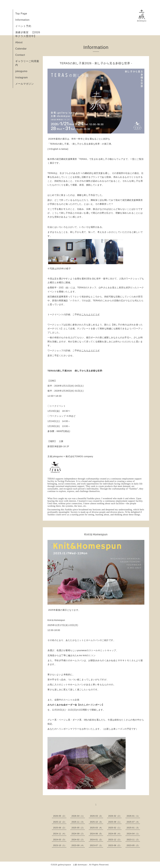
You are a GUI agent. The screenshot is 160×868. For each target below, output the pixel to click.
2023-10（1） (60, 845)
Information (22, 20)
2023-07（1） (97, 845)
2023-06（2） (115, 845)
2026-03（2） (97, 816)
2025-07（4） (133, 822)
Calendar (21, 49)
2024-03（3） (60, 840)
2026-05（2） (60, 816)
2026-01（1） (133, 816)
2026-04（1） (78, 816)
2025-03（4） (97, 828)
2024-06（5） (97, 834)
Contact (20, 55)
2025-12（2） (60, 822)
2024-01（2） (97, 840)
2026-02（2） (115, 816)
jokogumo (21, 71)
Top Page (21, 14)
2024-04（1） (133, 834)
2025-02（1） (115, 828)
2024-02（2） (78, 840)
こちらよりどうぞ (91, 314)
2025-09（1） (115, 822)
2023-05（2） (133, 845)
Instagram (22, 77)
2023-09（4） (78, 845)
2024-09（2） (78, 834)
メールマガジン (25, 84)
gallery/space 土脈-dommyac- (73, 865)
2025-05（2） (78, 828)
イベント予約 (23, 26)
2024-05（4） (115, 834)
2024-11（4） (60, 834)
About (19, 42)
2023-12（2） (115, 840)
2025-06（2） (60, 828)
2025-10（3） (97, 822)
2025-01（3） (133, 828)
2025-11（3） (78, 822)
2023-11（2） (133, 840)
